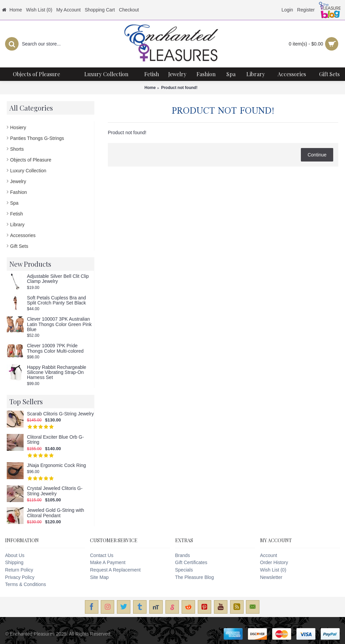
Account (269, 555)
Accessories (23, 235)
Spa (14, 203)
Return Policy (19, 570)
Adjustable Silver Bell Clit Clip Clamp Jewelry (58, 279)
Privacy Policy (20, 577)
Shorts (17, 149)
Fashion (19, 192)
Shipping (14, 562)
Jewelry (18, 181)
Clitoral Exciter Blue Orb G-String (55, 440)
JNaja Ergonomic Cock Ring (56, 465)
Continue (317, 155)
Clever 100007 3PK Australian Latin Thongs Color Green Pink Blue (59, 324)
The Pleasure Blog (195, 577)
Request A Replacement (115, 570)
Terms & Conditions (25, 584)
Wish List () (273, 570)
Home (150, 88)
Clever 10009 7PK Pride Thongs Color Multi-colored (55, 348)
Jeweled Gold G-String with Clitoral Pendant (56, 513)
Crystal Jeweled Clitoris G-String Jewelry (55, 491)
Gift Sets (19, 246)
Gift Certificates (191, 562)
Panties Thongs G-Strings (37, 138)
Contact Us (102, 555)
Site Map (99, 577)
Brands (183, 555)
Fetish (17, 214)
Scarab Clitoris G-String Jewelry (60, 414)
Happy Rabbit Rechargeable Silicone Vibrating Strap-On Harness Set (57, 373)
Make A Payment (108, 562)
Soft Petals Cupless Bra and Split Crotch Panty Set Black (56, 300)
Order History (274, 562)
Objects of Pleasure (31, 160)
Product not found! (179, 88)
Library (17, 225)
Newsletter (271, 577)
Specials (184, 570)
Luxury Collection (28, 171)
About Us (15, 555)
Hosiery (18, 127)
